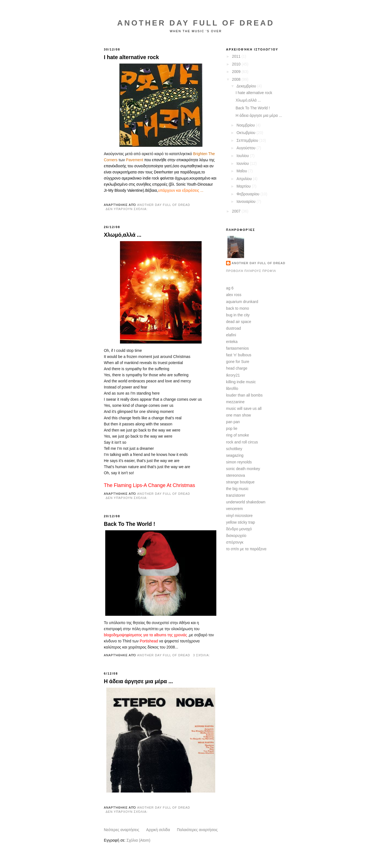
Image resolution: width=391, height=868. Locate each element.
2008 (237, 80)
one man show (239, 415)
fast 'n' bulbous (239, 355)
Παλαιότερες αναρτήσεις (197, 830)
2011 (237, 56)
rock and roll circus (242, 442)
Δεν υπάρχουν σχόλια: (127, 209)
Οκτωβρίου (246, 133)
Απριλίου (245, 179)
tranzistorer (236, 495)
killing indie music (241, 382)
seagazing (235, 456)
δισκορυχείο (236, 536)
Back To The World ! (130, 524)
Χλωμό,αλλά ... (123, 235)
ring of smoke (238, 435)
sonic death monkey (243, 469)
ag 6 (230, 288)
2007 (237, 211)
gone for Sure (238, 362)
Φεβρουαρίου (249, 194)
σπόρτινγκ (235, 542)
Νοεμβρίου (246, 125)
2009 (237, 72)
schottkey (234, 449)
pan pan (233, 422)
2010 (237, 64)
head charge (237, 368)
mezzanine (235, 402)
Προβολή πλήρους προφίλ (251, 271)
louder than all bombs (244, 395)
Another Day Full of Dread (196, 23)
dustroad (234, 328)
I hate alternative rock (131, 57)
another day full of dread (259, 263)
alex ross (234, 295)
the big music (237, 489)
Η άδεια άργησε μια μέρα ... (138, 681)
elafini (231, 335)
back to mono (238, 308)
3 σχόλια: (202, 655)
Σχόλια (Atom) (138, 840)
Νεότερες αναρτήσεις (121, 830)
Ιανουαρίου (247, 202)
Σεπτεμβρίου (248, 141)
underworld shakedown (246, 502)
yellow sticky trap (240, 522)
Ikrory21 (233, 375)
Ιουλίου (243, 156)
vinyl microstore (239, 516)
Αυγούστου (247, 148)
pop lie (232, 429)
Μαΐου (242, 171)
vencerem (234, 509)
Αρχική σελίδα (158, 830)
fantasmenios (237, 348)
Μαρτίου (244, 186)
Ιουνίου (243, 164)
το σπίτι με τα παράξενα (246, 549)
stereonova (235, 475)
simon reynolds (239, 462)
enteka (232, 342)
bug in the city (238, 315)
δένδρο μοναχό (239, 529)
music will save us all (244, 409)
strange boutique (240, 482)
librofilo (232, 389)
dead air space (239, 322)
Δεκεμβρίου (247, 86)
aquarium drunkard (242, 302)
